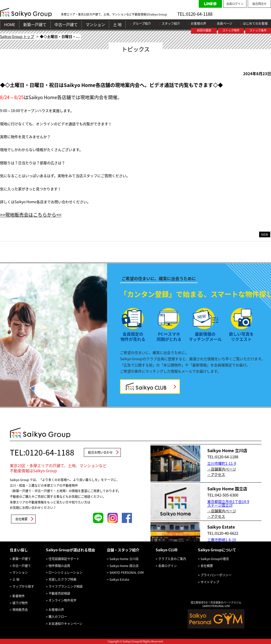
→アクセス (216, 474)
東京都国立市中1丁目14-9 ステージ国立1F (228, 503)
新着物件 (19, 596)
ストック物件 (231, 30)
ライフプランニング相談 (66, 586)
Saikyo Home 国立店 (124, 566)
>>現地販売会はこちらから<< (31, 215)
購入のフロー (58, 617)
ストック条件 (258, 30)
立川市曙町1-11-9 (222, 463)
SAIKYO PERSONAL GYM (127, 572)
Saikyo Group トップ (17, 36)
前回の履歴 (204, 30)
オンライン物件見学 (62, 600)
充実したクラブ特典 (62, 579)
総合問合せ (260, 4)
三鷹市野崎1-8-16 (222, 540)
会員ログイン (235, 4)
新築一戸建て (35, 25)
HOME (10, 25)
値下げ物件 (20, 603)
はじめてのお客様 (255, 23)
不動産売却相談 (59, 593)
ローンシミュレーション (65, 572)
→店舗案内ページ (222, 469)
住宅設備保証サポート (64, 559)
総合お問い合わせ (100, 452)
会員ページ (225, 23)
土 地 (117, 25)
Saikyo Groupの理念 (215, 559)
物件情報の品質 (59, 566)
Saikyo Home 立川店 (124, 559)
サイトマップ (210, 582)
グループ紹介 (142, 23)
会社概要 (21, 519)
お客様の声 (198, 23)
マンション (95, 25)
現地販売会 (20, 610)
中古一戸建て (66, 25)
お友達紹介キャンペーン (65, 624)
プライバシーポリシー (216, 575)
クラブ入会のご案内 (172, 559)
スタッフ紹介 (171, 23)
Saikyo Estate (119, 579)
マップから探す (23, 586)
